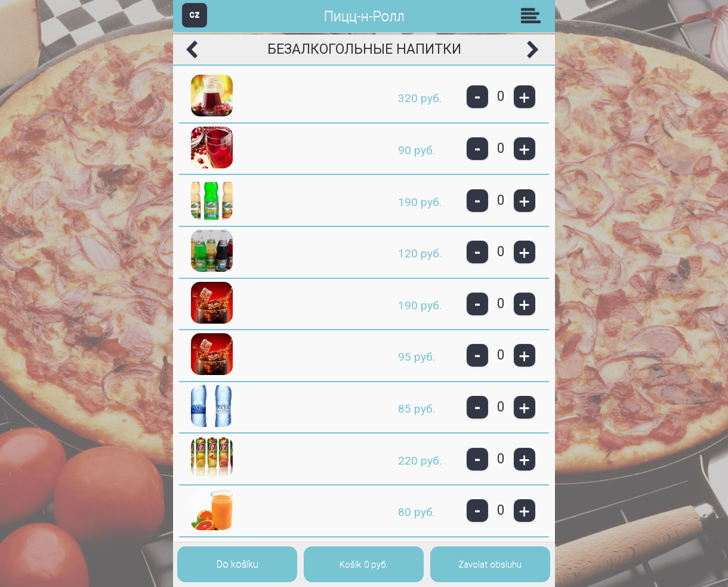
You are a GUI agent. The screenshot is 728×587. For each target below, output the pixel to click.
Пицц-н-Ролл (364, 16)
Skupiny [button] (533, 16)
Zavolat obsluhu (490, 564)
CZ (195, 15)
